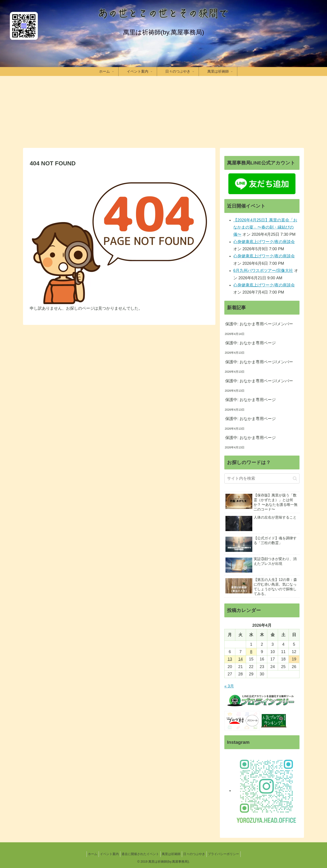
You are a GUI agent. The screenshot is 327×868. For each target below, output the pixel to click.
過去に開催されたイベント (139, 854)
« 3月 (229, 686)
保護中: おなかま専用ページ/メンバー (259, 324)
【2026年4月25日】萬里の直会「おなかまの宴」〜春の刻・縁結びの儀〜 (265, 227)
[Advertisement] (163, 111)
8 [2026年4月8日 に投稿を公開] (251, 652)
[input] (262, 478)
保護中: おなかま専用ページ (251, 343)
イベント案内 (106, 854)
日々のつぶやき (197, 854)
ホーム (88, 854)
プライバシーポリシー (229, 854)
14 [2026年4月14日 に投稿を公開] (240, 659)
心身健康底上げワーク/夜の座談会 (264, 242)
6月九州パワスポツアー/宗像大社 (263, 271)
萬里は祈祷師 (172, 854)
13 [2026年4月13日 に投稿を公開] (230, 659)
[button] (295, 478)
